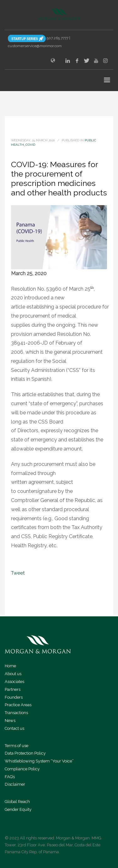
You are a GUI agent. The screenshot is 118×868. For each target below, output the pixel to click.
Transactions (16, 713)
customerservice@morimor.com (35, 46)
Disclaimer (15, 784)
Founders (14, 697)
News (10, 721)
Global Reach (17, 802)
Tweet (18, 573)
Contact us (14, 728)
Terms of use (17, 746)
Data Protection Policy (25, 753)
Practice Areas (18, 705)
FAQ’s (10, 777)
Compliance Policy (22, 769)
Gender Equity (18, 809)
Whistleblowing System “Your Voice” (39, 761)
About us (13, 674)
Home (10, 666)
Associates (14, 682)
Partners (13, 689)
